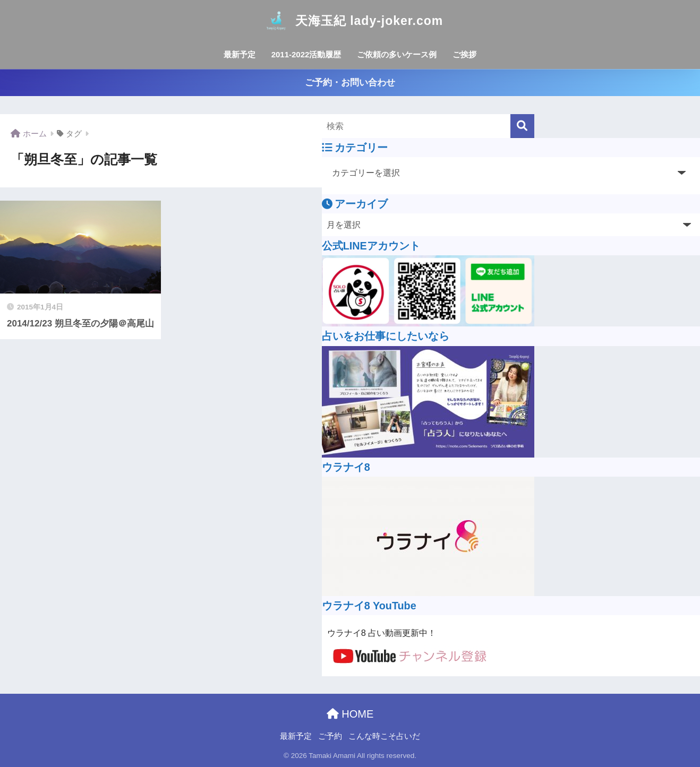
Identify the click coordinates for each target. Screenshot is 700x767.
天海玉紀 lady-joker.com (350, 21)
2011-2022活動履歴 (306, 54)
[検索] (522, 126)
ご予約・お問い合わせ (350, 83)
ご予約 (330, 736)
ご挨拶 (464, 54)
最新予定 (240, 54)
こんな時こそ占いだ (384, 736)
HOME (350, 714)
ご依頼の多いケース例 (397, 54)
